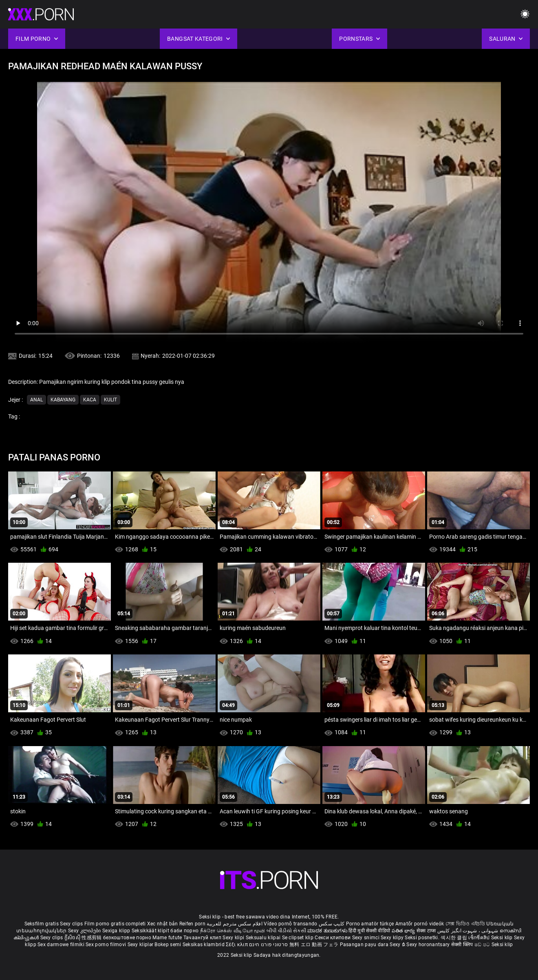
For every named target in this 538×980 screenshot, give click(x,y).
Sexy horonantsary (429, 945)
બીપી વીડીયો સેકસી (286, 931)
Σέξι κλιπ (237, 945)
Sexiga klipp (117, 931)
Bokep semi (168, 945)
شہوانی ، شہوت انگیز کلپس (469, 931)
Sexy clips (72, 924)
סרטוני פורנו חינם (268, 945)
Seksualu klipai (264, 938)
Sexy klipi (234, 938)
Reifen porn (192, 924)
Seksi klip (503, 938)
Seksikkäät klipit (151, 931)
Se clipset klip (299, 938)
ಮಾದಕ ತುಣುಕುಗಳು (328, 931)
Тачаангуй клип (203, 938)
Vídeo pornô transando (290, 924)
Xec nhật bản (163, 924)
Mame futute (167, 938)
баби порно (184, 931)
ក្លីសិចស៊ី (73, 938)
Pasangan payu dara (365, 945)
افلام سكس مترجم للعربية (235, 924)
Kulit (110, 400)
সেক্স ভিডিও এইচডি (465, 924)
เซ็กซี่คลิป (480, 938)
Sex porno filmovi (106, 945)
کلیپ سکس (332, 924)
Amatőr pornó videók (420, 924)
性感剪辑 (92, 938)
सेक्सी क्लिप (463, 945)
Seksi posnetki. (423, 938)
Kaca (90, 400)
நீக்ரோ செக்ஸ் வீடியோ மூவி (233, 931)
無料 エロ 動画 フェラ (314, 945)
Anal (36, 400)
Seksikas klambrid (204, 945)
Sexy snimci (367, 938)
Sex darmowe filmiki (61, 945)
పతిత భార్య (404, 931)
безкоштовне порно (127, 938)
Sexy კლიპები (85, 931)
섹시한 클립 (454, 938)
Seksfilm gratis (42, 924)
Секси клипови (333, 938)
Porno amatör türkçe (370, 924)
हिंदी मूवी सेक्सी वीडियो (369, 931)
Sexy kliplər (141, 945)
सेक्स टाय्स (427, 931)
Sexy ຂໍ (398, 945)
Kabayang (63, 400)
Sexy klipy (393, 938)
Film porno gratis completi (115, 924)
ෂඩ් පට (483, 945)
